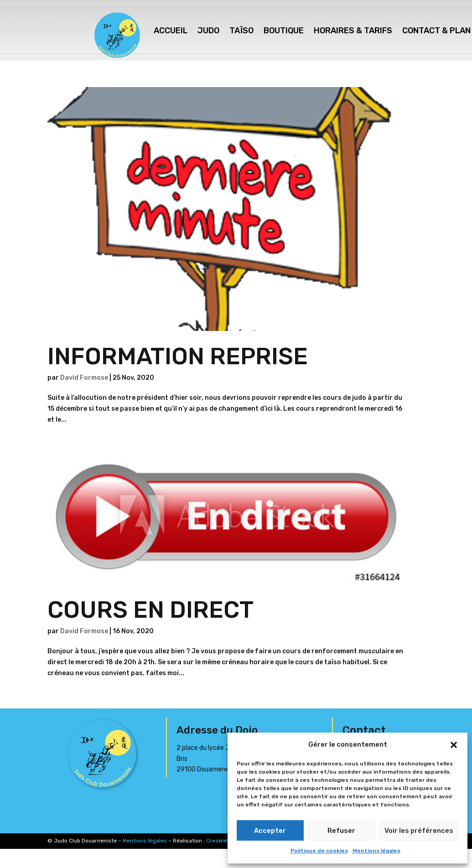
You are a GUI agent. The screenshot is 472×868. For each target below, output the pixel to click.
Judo (208, 31)
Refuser (341, 831)
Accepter (270, 831)
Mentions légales (376, 851)
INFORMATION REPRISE (178, 356)
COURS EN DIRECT (150, 610)
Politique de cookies (319, 851)
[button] (454, 745)
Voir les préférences (419, 831)
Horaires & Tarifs (353, 31)
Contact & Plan (436, 31)
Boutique (284, 31)
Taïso (241, 31)
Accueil (171, 31)
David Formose (84, 378)
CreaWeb (225, 841)
